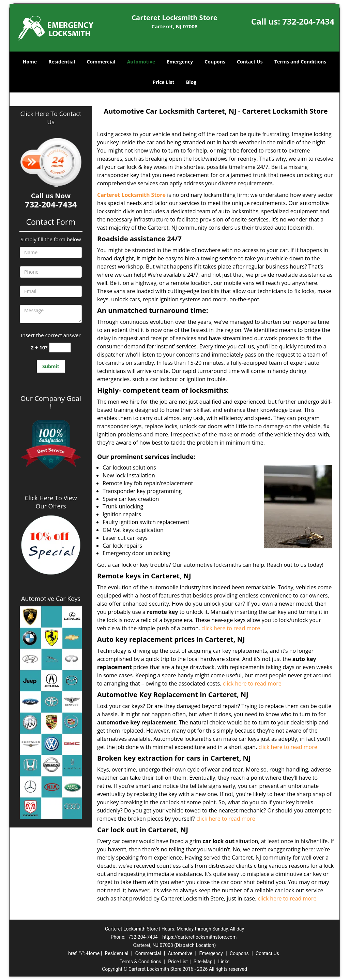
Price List (164, 82)
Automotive (141, 62)
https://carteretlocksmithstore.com (199, 937)
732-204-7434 (308, 21)
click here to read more (232, 628)
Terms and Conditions (300, 62)
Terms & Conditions (140, 962)
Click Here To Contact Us (51, 118)
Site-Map (203, 962)
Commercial (101, 62)
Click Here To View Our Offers (51, 502)
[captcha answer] (60, 348)
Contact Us (250, 62)
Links (224, 962)
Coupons (215, 62)
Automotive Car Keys (51, 599)
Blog (191, 82)
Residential (62, 62)
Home (30, 62)
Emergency (180, 62)
